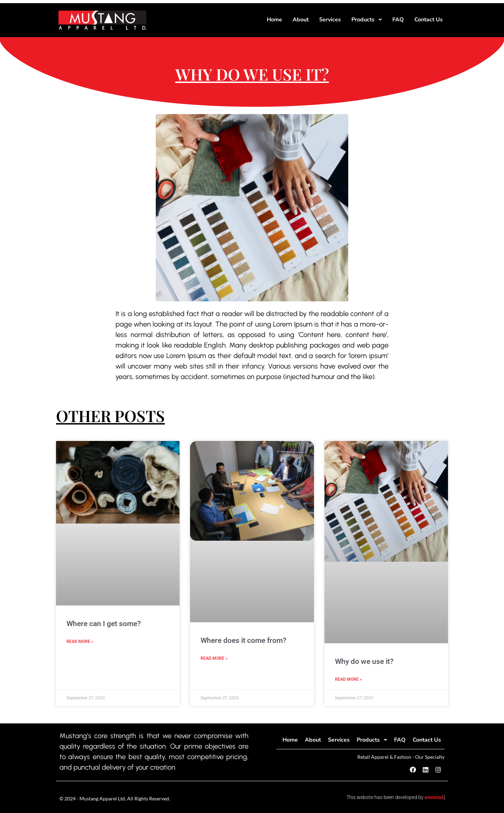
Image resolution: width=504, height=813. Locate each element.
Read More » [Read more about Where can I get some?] (80, 642)
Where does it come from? (243, 640)
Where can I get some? (104, 624)
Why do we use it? (364, 661)
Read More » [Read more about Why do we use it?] (348, 679)
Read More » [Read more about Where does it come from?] (214, 658)
